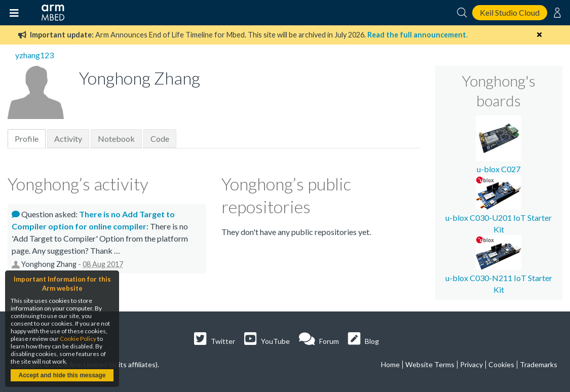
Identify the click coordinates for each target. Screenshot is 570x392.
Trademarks (539, 364)
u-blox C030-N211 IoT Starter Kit (499, 278)
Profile (27, 139)
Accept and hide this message (62, 375)
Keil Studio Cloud (510, 12)
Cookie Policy (78, 339)
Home (390, 364)
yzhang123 (34, 55)
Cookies (501, 364)
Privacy (471, 364)
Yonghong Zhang (49, 264)
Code (160, 139)
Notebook (116, 139)
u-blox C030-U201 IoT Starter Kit (499, 218)
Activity (68, 139)
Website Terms (430, 364)
